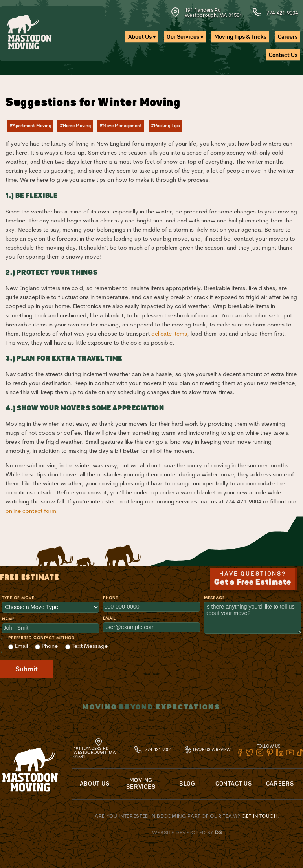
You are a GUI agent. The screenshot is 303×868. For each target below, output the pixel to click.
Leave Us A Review (207, 749)
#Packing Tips (165, 126)
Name (8, 619)
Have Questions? (253, 579)
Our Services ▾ (185, 37)
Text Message (86, 646)
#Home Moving (75, 126)
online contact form (31, 511)
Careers (288, 37)
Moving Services (141, 784)
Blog (187, 784)
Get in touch (260, 816)
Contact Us (283, 55)
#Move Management (121, 126)
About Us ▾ (142, 37)
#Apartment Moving (30, 126)
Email (109, 618)
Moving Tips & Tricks (240, 37)
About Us (95, 784)
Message (214, 598)
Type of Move (18, 598)
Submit (27, 669)
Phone (110, 598)
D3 (219, 832)
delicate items (169, 334)
